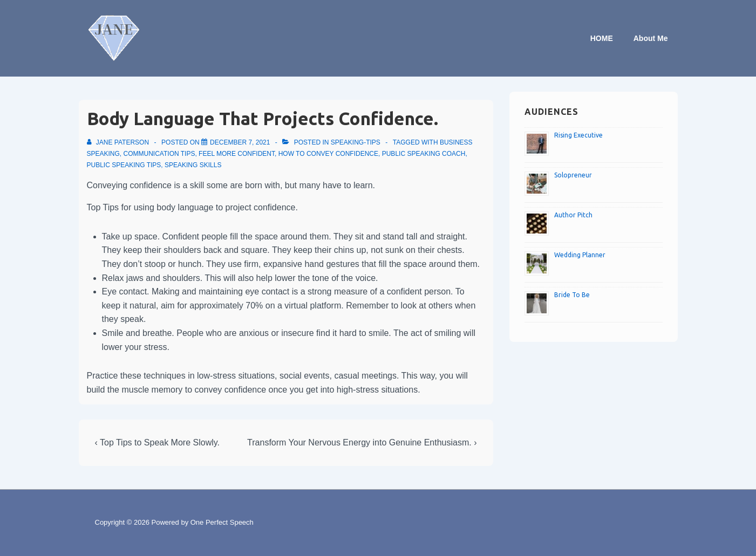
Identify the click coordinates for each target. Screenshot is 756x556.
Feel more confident (237, 154)
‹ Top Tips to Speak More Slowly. (158, 442)
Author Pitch (573, 215)
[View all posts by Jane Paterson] (119, 142)
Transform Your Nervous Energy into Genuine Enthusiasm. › (362, 442)
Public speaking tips (124, 165)
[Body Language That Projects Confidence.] (240, 142)
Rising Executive (578, 135)
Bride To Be (572, 295)
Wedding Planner (580, 255)
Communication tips (159, 154)
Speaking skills (193, 165)
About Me (651, 38)
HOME (602, 38)
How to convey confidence (328, 154)
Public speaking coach (424, 154)
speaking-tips (356, 142)
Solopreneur (573, 175)
